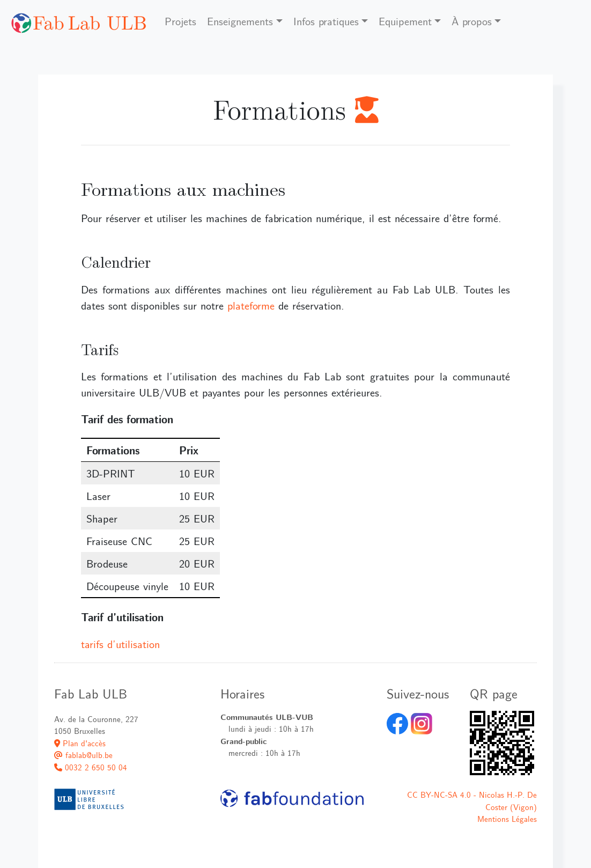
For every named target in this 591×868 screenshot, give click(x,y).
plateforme (251, 305)
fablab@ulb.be (83, 755)
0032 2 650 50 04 (91, 767)
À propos (472, 21)
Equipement (405, 21)
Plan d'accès (80, 743)
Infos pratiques (326, 21)
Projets (180, 21)
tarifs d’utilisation (120, 644)
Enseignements (240, 21)
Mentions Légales (507, 819)
